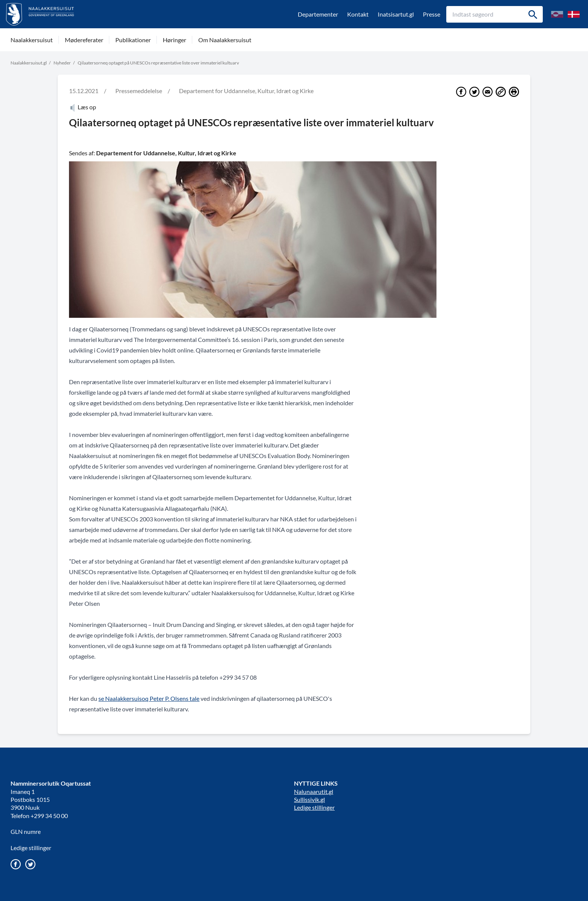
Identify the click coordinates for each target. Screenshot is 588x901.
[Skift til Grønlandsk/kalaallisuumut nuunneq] (557, 14)
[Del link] (501, 92)
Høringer (175, 40)
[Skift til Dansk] (574, 14)
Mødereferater (84, 40)
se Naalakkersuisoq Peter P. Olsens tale (149, 698)
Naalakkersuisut (32, 40)
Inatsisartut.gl (396, 14)
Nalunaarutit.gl (314, 791)
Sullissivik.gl (309, 799)
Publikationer (133, 40)
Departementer (318, 14)
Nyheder (62, 63)
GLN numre (26, 831)
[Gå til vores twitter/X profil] (30, 864)
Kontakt (358, 14)
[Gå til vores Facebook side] (16, 864)
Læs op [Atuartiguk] (83, 107)
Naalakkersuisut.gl (29, 63)
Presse (432, 14)
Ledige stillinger (31, 848)
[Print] (514, 92)
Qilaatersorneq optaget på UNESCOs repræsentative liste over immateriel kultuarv (158, 63)
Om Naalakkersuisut (225, 40)
